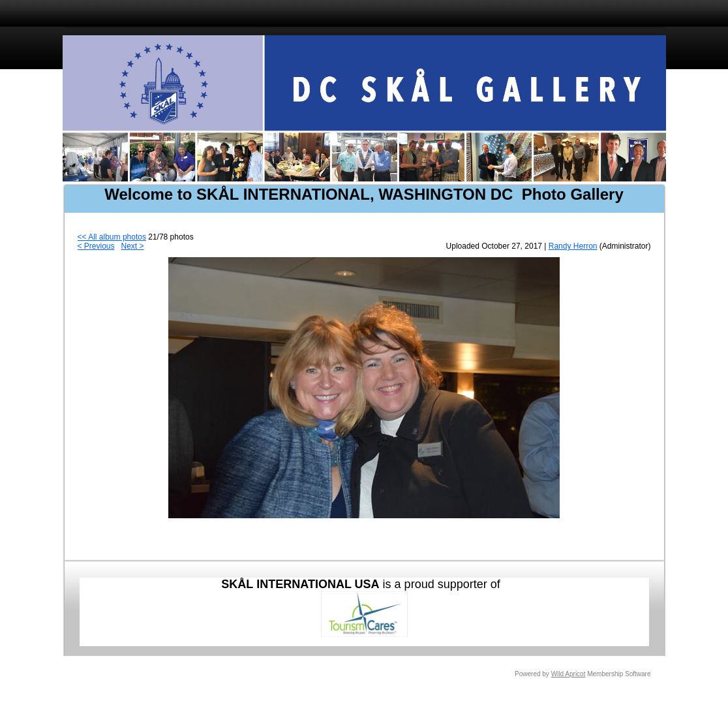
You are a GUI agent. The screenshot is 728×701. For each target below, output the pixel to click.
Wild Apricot (569, 674)
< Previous (96, 246)
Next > (133, 246)
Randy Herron (573, 246)
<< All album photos (112, 237)
